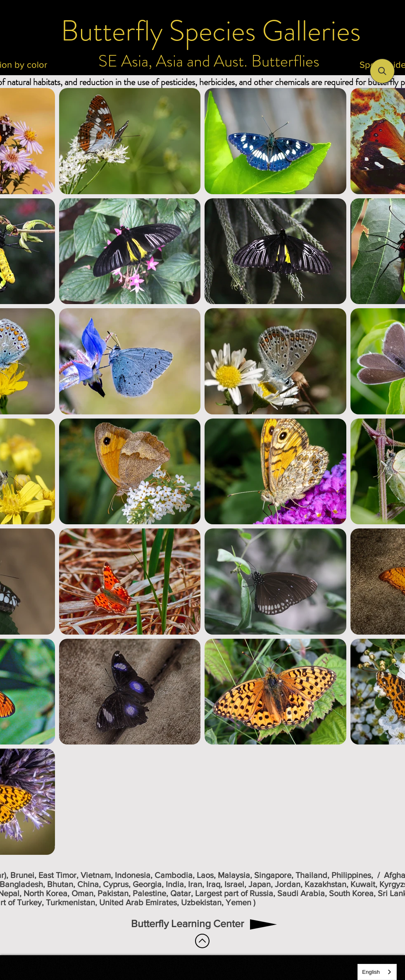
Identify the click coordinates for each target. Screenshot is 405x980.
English (371, 972)
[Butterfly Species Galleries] (211, 31)
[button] (382, 71)
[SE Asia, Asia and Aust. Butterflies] (209, 61)
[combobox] (377, 972)
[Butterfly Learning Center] (187, 924)
